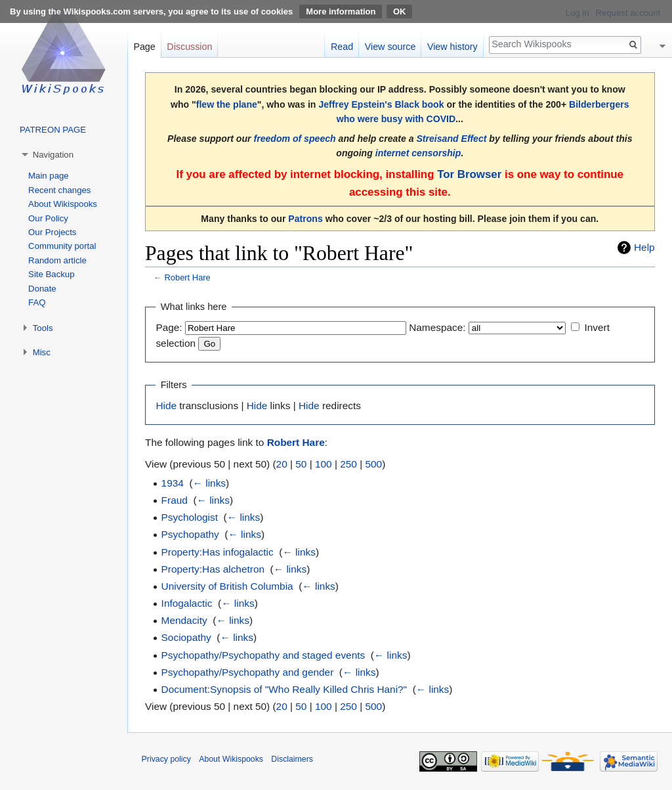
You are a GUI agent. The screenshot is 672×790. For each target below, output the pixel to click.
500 (373, 464)
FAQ (37, 302)
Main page (49, 176)
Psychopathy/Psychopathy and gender (248, 672)
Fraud (175, 500)
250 (348, 464)
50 (301, 464)
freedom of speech (294, 139)
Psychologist (190, 517)
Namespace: (437, 327)
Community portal (62, 246)
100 (324, 464)
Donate (42, 289)
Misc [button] (42, 352)
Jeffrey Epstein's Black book (381, 104)
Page (144, 47)
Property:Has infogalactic (218, 552)
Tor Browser (469, 174)
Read (342, 47)
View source (390, 47)
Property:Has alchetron (213, 569)
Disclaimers (292, 759)
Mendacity (184, 620)
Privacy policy (166, 759)
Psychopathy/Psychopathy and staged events (263, 655)
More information (341, 11)
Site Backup (51, 274)
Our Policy (48, 218)
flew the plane (227, 104)
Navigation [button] (53, 155)
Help (644, 247)
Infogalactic (187, 603)
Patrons (305, 219)
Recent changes (59, 190)
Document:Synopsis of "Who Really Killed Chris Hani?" (284, 689)
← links (209, 483)
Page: (169, 327)
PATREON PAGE (53, 130)
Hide (166, 406)
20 (282, 464)
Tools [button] (43, 328)
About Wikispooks (63, 204)
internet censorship (418, 153)
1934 (173, 483)
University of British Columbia (227, 586)
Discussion (189, 47)
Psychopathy (190, 534)
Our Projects (52, 232)
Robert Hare (187, 277)
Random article (57, 260)
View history (452, 47)
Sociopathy (186, 637)
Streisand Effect (451, 139)
